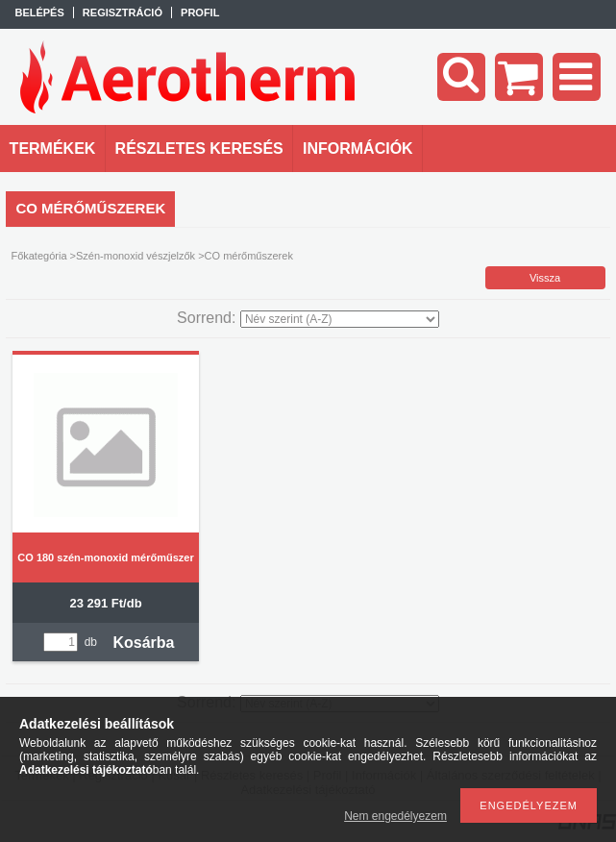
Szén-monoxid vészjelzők (136, 256)
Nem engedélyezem (395, 816)
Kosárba (143, 643)
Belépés (39, 12)
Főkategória (38, 256)
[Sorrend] (340, 319)
